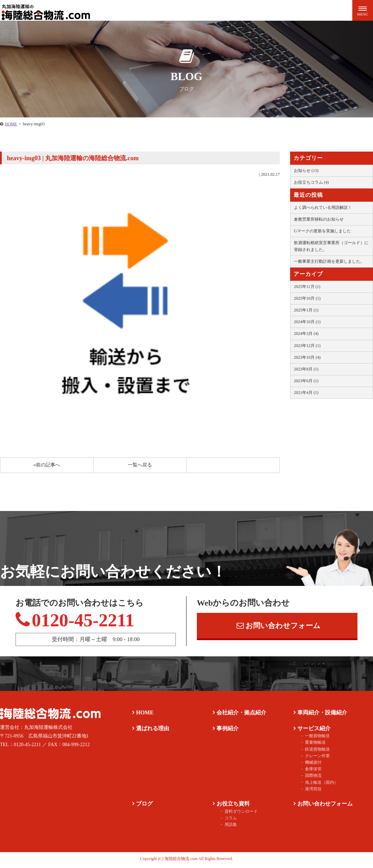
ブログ (143, 806)
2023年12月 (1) (307, 346)
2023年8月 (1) (306, 369)
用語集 (229, 827)
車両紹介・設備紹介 (321, 715)
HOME (11, 124)
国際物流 (312, 778)
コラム (229, 820)
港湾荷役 (312, 791)
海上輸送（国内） (320, 784)
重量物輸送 (314, 744)
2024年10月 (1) (307, 322)
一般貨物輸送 (316, 738)
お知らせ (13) (306, 171)
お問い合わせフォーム (279, 626)
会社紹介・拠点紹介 (240, 715)
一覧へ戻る (140, 465)
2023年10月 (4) (307, 357)
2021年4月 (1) (306, 393)
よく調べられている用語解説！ (323, 208)
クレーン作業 (316, 758)
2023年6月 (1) (306, 381)
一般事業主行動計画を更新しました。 (329, 261)
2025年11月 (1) (307, 287)
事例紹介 (227, 730)
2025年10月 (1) (307, 298)
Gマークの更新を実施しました (322, 231)
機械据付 (312, 764)
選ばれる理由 (152, 730)
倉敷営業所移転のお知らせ (319, 219)
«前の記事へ (47, 465)
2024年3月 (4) (306, 334)
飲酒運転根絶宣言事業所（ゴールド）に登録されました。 (331, 246)
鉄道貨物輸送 (316, 751)
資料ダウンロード (239, 813)
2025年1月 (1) (306, 310)
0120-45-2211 (80, 621)
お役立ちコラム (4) (311, 182)
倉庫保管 (312, 771)
